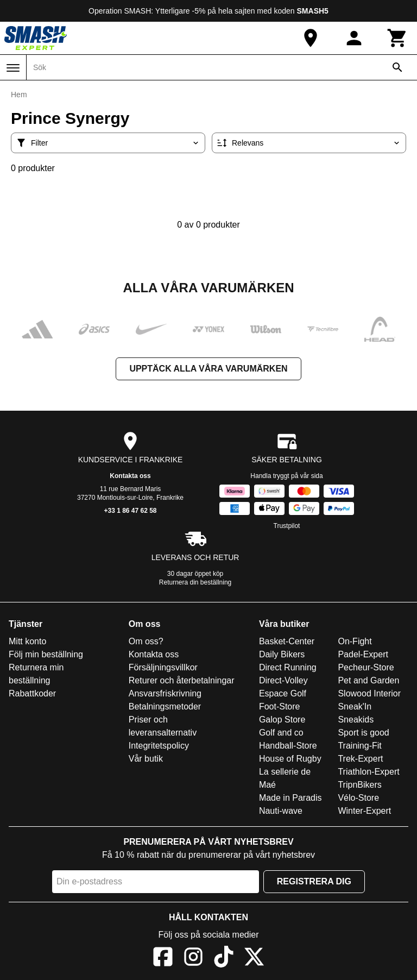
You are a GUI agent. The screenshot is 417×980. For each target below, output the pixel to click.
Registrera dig (314, 881)
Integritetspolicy (159, 746)
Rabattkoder (32, 693)
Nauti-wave (281, 811)
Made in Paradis (290, 798)
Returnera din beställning (195, 582)
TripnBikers (359, 785)
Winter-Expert (364, 811)
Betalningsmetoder (165, 706)
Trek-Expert (360, 759)
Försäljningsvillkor (163, 667)
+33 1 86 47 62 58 (130, 511)
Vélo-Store (358, 798)
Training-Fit (359, 746)
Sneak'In (355, 706)
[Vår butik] (311, 38)
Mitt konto (27, 641)
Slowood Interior (369, 693)
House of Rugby (290, 759)
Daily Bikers (282, 654)
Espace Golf (283, 693)
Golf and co (281, 733)
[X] (254, 959)
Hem (19, 95)
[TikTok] (224, 959)
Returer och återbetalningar (182, 680)
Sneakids (356, 720)
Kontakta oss (130, 476)
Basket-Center (287, 641)
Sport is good (363, 733)
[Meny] (13, 68)
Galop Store (282, 720)
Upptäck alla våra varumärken (208, 369)
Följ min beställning (46, 654)
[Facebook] (163, 959)
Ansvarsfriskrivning (165, 693)
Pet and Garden (368, 680)
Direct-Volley (283, 680)
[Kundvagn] (397, 38)
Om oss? (146, 641)
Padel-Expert (363, 654)
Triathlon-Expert (368, 772)
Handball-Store (288, 746)
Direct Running (288, 667)
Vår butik (146, 759)
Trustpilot (287, 526)
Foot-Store (280, 706)
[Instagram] (193, 959)
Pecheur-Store (366, 667)
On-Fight (355, 641)
